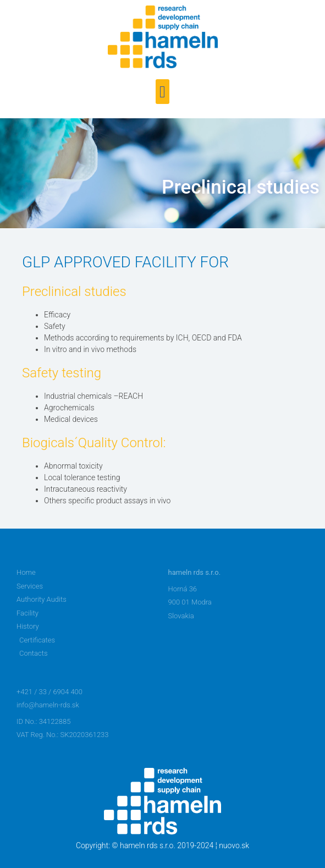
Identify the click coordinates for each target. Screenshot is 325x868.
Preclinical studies (241, 187)
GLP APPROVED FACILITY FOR (125, 262)
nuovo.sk (234, 845)
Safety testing (62, 373)
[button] (163, 92)
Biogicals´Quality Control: (94, 443)
